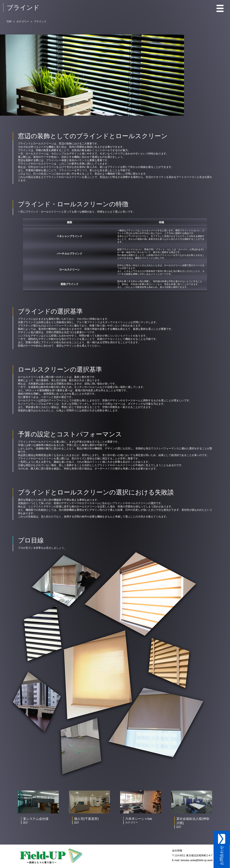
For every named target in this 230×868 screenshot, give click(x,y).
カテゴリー (23, 21)
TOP (9, 22)
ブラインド (40, 21)
